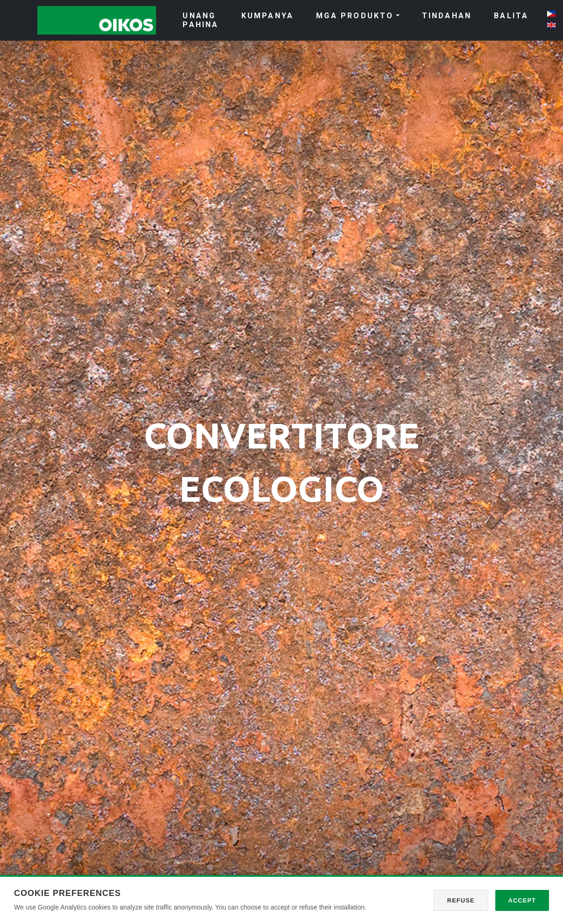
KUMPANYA (268, 16)
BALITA (511, 16)
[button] (42, 462)
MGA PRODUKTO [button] (355, 16)
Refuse (461, 900)
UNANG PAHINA (201, 20)
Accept (522, 900)
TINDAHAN (447, 16)
